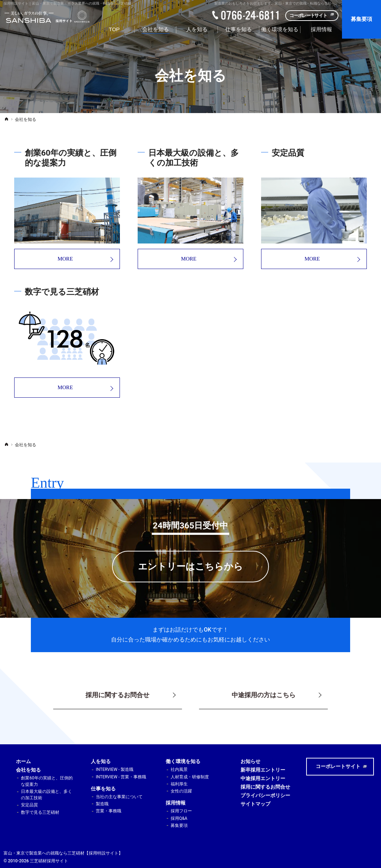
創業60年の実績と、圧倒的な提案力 (47, 781)
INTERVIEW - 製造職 (115, 769)
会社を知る (28, 770)
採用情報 (176, 803)
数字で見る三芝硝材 (40, 812)
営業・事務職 (109, 811)
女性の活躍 (181, 791)
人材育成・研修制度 (190, 777)
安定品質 (29, 805)
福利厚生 (179, 784)
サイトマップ (255, 804)
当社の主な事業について (119, 797)
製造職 (102, 804)
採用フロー (181, 811)
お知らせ (250, 761)
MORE (44, 259)
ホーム (23, 761)
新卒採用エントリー (263, 770)
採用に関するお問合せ (265, 787)
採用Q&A (179, 818)
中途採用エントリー (263, 778)
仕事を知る (103, 789)
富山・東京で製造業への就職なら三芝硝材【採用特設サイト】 (63, 853)
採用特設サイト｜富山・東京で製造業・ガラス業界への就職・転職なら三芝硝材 (67, 3)
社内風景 (179, 769)
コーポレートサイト (308, 15)
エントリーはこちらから (190, 566)
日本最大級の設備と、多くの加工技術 (46, 795)
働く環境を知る (183, 761)
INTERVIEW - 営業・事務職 (121, 777)
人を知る (101, 761)
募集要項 (179, 825)
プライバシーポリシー (265, 795)
